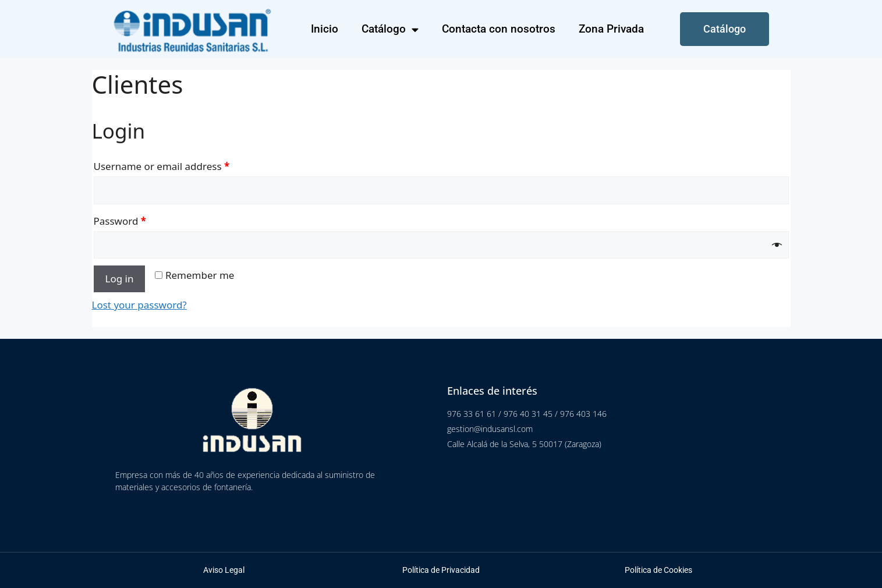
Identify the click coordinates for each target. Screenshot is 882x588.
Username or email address (162, 166)
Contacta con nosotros (499, 29)
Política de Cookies (658, 570)
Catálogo (390, 29)
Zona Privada (611, 29)
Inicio (325, 29)
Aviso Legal (224, 570)
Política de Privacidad (441, 570)
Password (120, 221)
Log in (120, 279)
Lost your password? (139, 305)
